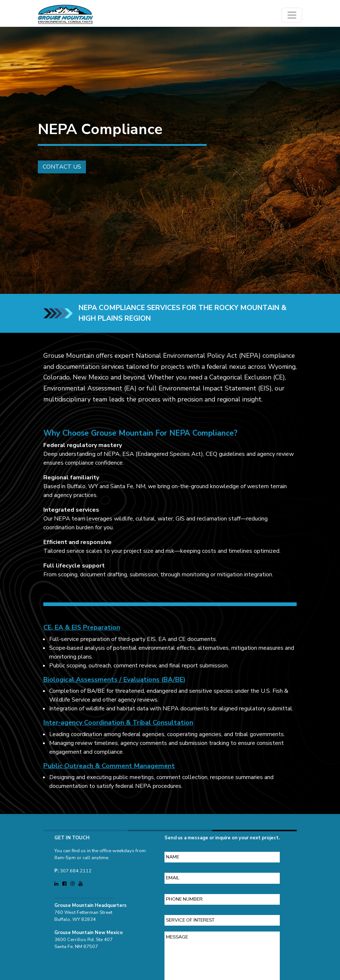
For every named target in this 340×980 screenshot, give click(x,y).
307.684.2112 (76, 867)
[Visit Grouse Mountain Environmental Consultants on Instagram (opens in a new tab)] (73, 880)
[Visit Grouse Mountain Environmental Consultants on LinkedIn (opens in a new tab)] (57, 880)
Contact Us (58, 167)
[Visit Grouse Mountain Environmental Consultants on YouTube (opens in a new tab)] (81, 880)
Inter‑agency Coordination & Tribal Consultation (118, 726)
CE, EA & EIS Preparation (82, 631)
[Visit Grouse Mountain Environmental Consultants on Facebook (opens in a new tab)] (65, 880)
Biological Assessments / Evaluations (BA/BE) (114, 683)
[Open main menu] (292, 15)
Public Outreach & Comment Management (109, 770)
